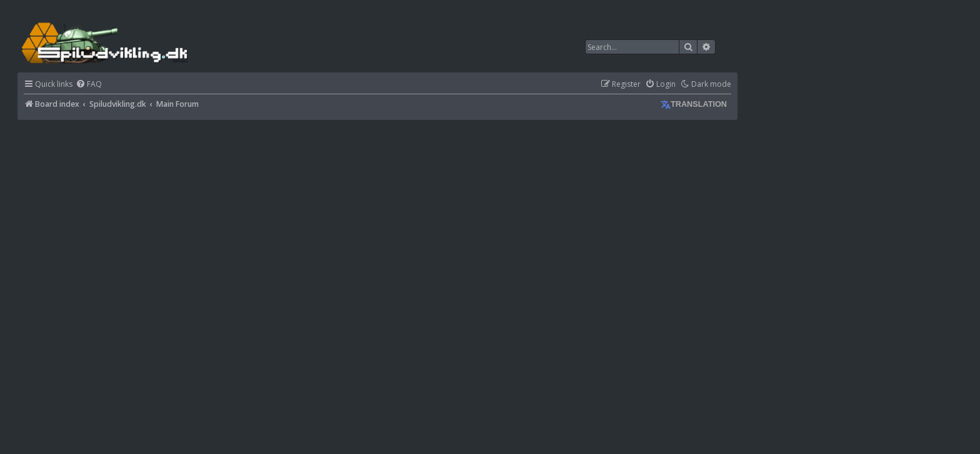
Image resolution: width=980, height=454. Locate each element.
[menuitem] (89, 85)
